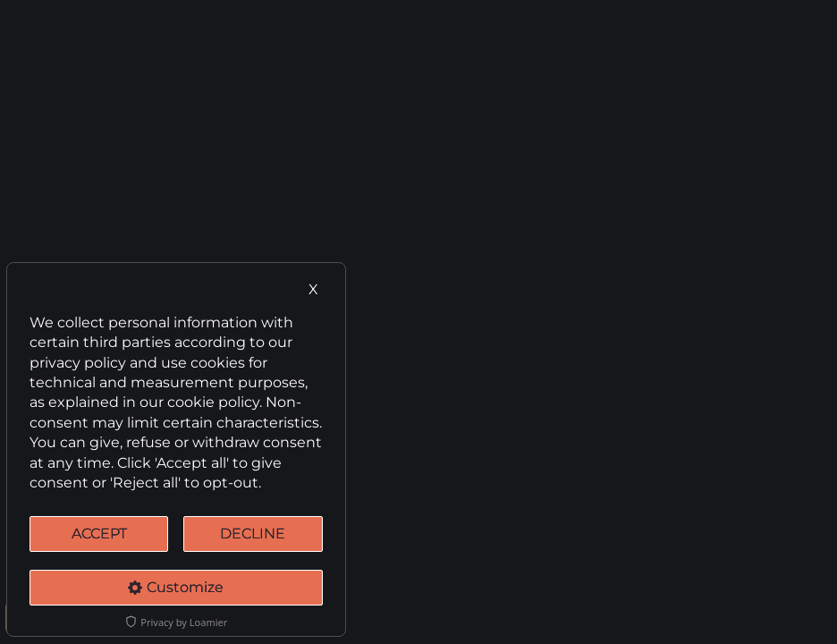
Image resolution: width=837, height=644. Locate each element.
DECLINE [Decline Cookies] (253, 534)
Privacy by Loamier (176, 622)
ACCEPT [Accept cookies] (99, 534)
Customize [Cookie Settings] (176, 587)
